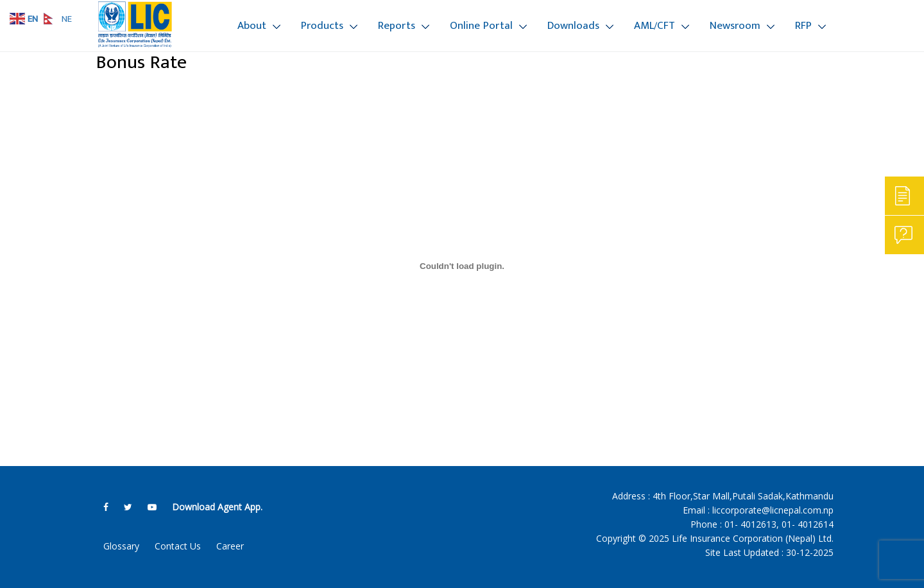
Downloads (573, 26)
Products (322, 26)
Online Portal (481, 26)
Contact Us (178, 546)
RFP (803, 26)
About (252, 26)
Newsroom (735, 26)
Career (230, 546)
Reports (397, 26)
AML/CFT (654, 26)
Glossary (121, 546)
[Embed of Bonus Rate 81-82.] (462, 266)
